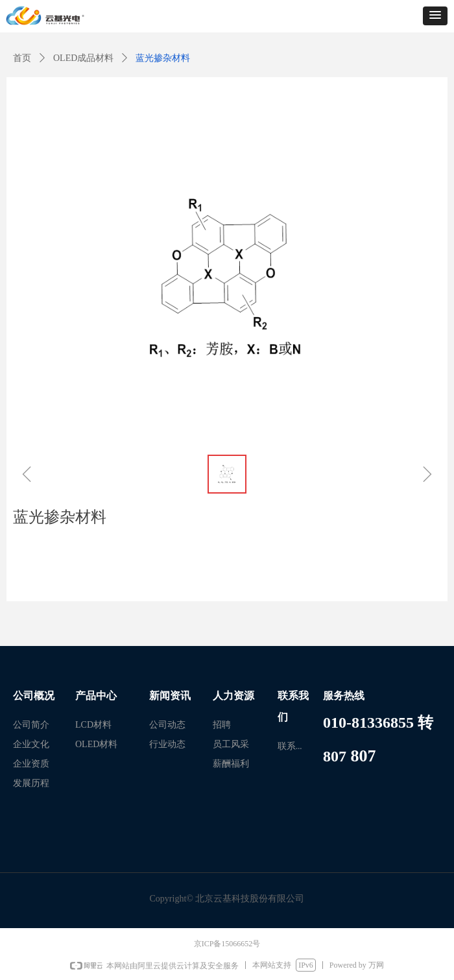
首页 (22, 58)
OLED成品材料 (83, 58)
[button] (435, 16)
